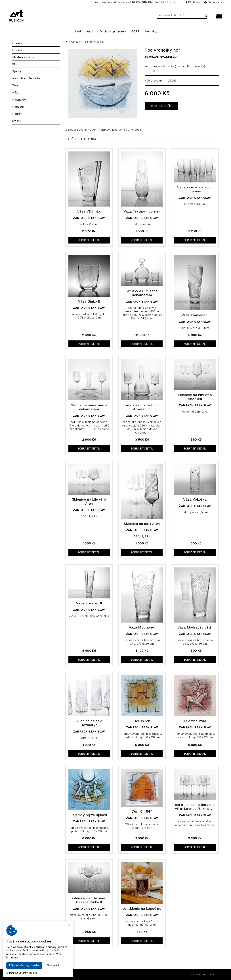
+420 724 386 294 (140, 2)
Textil (16, 85)
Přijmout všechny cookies (24, 966)
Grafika (17, 50)
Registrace (213, 2)
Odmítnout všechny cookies (22, 973)
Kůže (16, 92)
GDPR (136, 31)
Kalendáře (19, 100)
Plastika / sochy (23, 57)
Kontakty (151, 31)
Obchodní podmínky (113, 31)
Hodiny (17, 114)
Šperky (17, 71)
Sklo (15, 64)
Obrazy (17, 43)
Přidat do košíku (161, 106)
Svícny (17, 121)
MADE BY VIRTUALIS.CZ (205, 974)
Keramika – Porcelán (26, 78)
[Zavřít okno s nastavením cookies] (69, 926)
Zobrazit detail (89, 240)
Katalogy (18, 107)
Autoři (90, 31)
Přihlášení (193, 2)
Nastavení (53, 966)
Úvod (77, 31)
